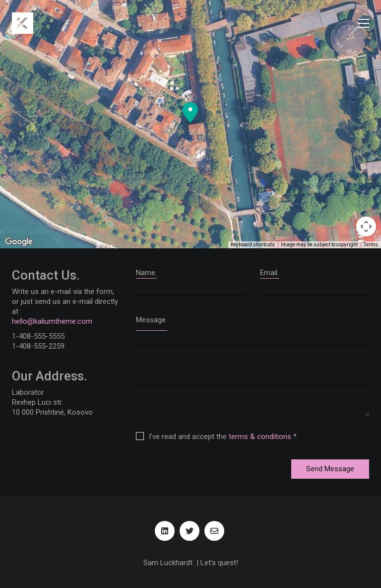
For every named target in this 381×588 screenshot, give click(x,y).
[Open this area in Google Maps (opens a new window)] (19, 242)
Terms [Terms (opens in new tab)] (371, 245)
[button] (190, 113)
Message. (152, 320)
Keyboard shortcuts (253, 245)
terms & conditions (260, 437)
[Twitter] (190, 531)
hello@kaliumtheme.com (52, 321)
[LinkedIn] (165, 531)
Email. (269, 273)
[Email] (214, 531)
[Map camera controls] (366, 226)
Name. (146, 273)
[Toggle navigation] (363, 23)
